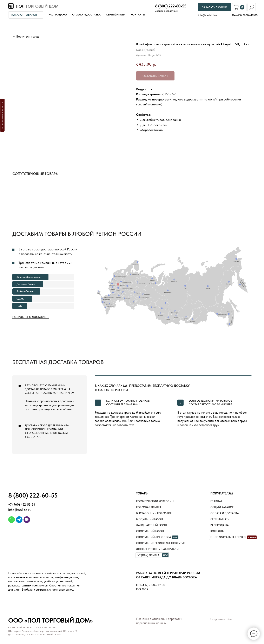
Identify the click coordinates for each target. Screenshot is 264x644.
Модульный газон (150, 519)
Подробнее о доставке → (31, 317)
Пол (37, 6)
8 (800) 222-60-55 (171, 6)
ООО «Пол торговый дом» (50, 620)
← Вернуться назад (26, 37)
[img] (12, 520)
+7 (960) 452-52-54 (22, 505)
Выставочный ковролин (154, 513)
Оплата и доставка (86, 15)
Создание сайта (221, 619)
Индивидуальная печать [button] (228, 537)
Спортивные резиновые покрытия (161, 543)
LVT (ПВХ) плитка (148, 555)
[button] (2, 115)
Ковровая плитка (149, 507)
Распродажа (58, 15)
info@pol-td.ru (20, 510)
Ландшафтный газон (152, 525)
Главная (216, 501)
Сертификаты (116, 15)
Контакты (138, 15)
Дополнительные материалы (157, 549)
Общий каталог (222, 507)
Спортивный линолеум (153, 537)
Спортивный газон (150, 531)
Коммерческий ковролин (155, 501)
